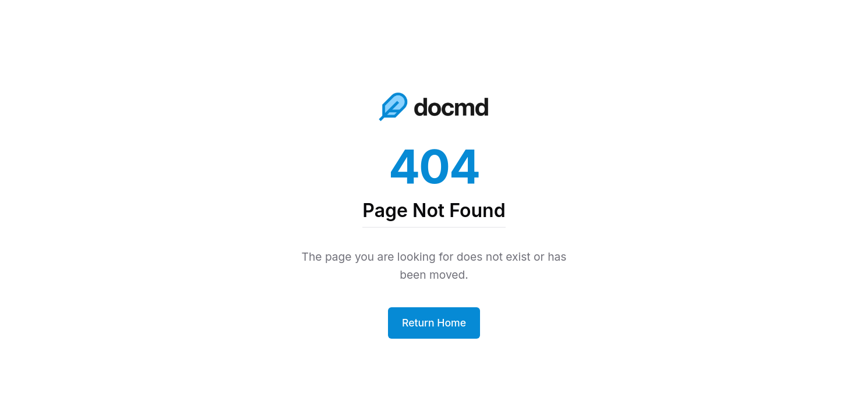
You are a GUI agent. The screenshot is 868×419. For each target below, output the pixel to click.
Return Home (434, 323)
